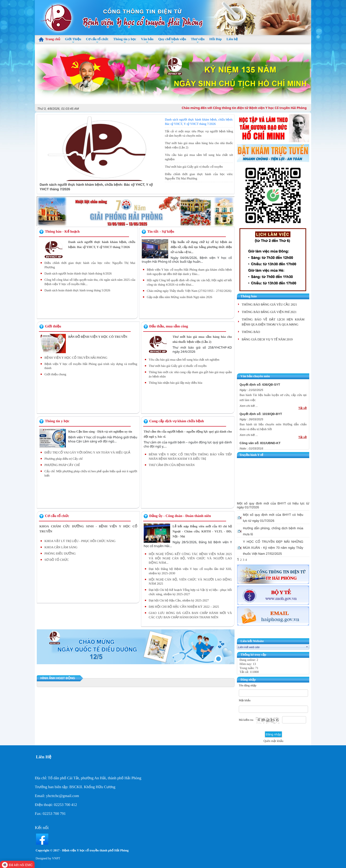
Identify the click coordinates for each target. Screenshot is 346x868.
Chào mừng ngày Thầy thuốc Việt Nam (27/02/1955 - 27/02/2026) (189, 291)
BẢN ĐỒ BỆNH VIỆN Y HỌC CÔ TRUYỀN (98, 337)
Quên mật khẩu (273, 741)
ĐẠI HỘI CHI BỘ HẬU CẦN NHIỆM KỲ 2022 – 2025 (184, 607)
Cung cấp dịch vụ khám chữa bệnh (177, 421)
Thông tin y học (57, 421)
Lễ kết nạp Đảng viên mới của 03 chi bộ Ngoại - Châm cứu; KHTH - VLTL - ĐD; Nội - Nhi (202, 531)
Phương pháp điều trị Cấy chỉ (63, 459)
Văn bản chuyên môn (255, 376)
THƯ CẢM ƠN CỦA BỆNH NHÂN (172, 465)
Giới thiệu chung (55, 374)
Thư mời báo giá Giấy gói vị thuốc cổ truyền (194, 167)
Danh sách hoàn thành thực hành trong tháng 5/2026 (77, 290)
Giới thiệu (53, 326)
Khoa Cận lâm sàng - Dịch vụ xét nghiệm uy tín (100, 431)
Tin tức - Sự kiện (161, 232)
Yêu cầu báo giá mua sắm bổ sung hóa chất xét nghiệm (184, 360)
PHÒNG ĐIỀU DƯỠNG (60, 553)
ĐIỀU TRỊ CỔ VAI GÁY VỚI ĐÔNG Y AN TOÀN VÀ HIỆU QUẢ (87, 452)
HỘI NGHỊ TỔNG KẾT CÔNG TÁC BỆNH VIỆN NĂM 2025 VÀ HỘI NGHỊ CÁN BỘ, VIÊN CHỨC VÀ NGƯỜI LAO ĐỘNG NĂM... (190, 558)
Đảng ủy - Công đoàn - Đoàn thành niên (180, 516)
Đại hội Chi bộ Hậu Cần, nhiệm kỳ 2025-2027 (179, 600)
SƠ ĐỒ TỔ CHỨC (57, 560)
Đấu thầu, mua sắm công (169, 326)
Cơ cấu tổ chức (57, 516)
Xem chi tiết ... (249, 406)
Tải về (303, 408)
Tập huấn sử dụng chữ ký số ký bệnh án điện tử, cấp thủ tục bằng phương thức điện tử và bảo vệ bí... (201, 247)
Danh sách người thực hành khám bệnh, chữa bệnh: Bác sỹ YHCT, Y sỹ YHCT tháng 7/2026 (97, 118)
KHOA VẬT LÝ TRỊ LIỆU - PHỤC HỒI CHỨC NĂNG (80, 541)
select (307, 647)
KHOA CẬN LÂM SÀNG (61, 547)
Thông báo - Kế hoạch (62, 232)
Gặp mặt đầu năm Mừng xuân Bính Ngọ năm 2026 (179, 297)
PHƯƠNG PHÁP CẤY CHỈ (62, 465)
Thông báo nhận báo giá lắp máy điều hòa (176, 383)
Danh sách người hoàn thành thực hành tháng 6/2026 (78, 273)
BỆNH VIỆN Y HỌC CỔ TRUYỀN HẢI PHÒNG (76, 358)
